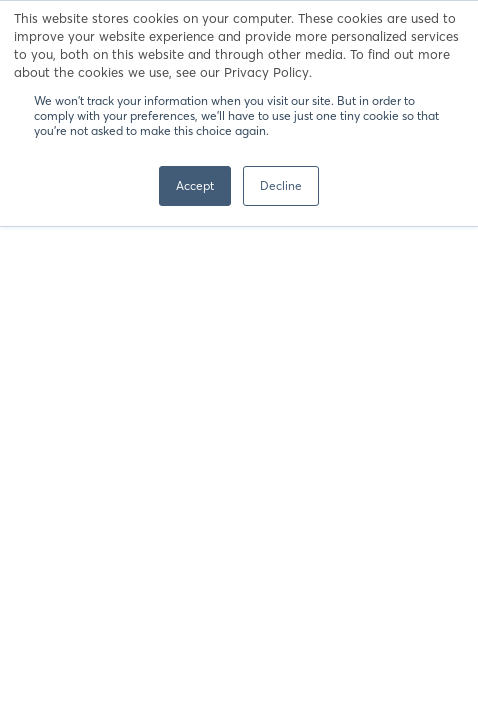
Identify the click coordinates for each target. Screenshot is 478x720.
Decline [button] (281, 185)
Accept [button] (195, 185)
